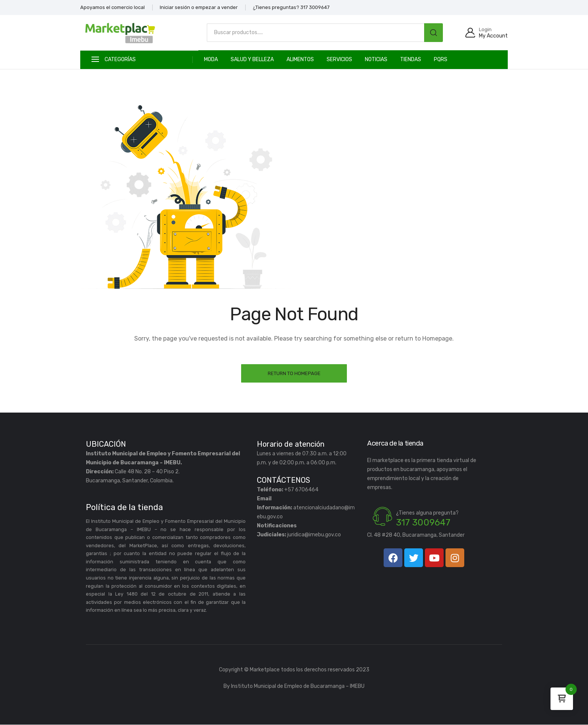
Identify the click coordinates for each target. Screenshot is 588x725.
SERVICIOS (339, 59)
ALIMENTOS (300, 59)
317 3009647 (423, 523)
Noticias (376, 59)
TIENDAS (411, 59)
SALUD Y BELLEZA (252, 59)
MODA (211, 59)
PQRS (441, 59)
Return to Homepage (294, 373)
